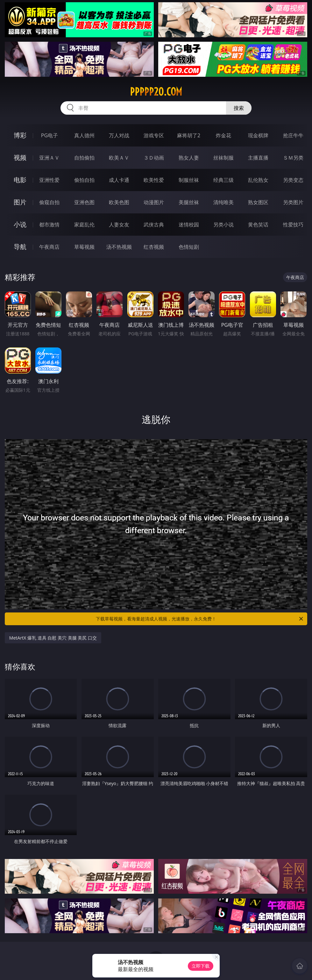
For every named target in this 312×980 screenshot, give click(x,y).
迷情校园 (189, 225)
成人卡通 (119, 180)
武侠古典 (154, 225)
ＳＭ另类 (293, 158)
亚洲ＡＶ (49, 158)
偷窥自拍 (49, 202)
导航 (20, 247)
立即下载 (201, 966)
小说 (20, 224)
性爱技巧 (293, 225)
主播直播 (258, 158)
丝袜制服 (223, 158)
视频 (20, 157)
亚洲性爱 (49, 180)
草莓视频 (84, 247)
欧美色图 (119, 202)
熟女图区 (258, 202)
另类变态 (293, 180)
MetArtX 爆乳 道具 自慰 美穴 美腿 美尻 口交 (53, 638)
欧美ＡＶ (119, 158)
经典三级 (223, 180)
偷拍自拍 (84, 180)
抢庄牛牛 (293, 135)
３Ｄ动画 (154, 158)
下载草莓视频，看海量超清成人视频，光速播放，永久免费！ (200, 619)
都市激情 (49, 225)
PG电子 (50, 135)
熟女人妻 (189, 158)
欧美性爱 (154, 180)
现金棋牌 (258, 135)
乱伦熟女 (258, 180)
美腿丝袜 (189, 202)
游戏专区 (154, 135)
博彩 (20, 135)
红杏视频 (154, 247)
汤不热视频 (119, 247)
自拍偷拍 (84, 158)
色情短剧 (189, 247)
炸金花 (223, 135)
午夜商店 (49, 247)
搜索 (239, 108)
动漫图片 (154, 202)
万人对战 (119, 135)
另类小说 (223, 225)
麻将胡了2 (189, 135)
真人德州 (84, 135)
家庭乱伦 (84, 225)
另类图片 (293, 202)
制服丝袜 (189, 180)
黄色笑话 (258, 225)
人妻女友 (119, 225)
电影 (20, 180)
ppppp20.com (156, 92)
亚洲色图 (84, 202)
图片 (20, 202)
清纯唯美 (223, 202)
